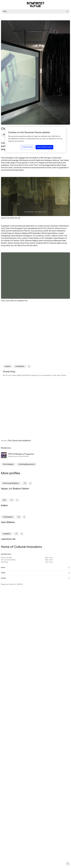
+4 (25, 483)
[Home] (35, 5)
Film (4, 500)
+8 (19, 517)
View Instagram (8, 464)
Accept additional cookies (44, 147)
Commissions (20, 366)
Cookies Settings (27, 147)
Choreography (8, 517)
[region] (36, 140)
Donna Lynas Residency (11, 483)
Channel (8, 366)
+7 (12, 500)
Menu (35, 11)
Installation (7, 534)
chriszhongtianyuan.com (27, 464)
